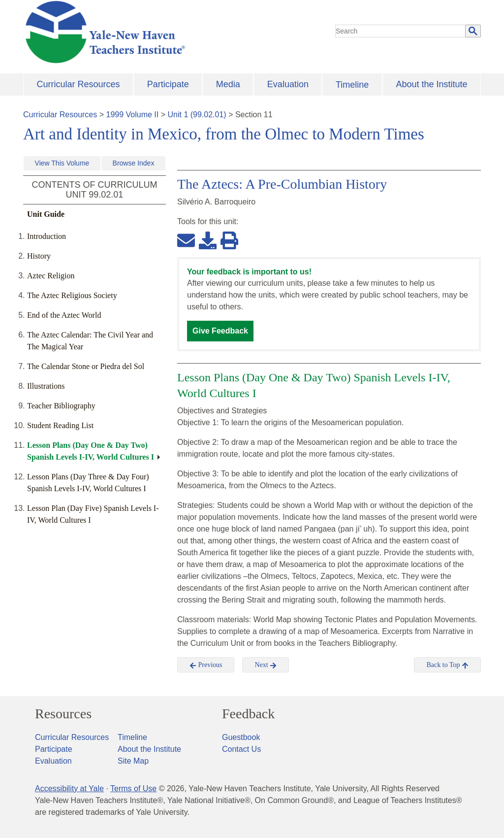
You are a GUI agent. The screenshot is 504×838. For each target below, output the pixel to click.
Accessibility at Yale (69, 788)
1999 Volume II (133, 115)
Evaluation (288, 84)
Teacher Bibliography (61, 406)
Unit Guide (46, 214)
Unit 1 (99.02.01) (197, 115)
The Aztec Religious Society (72, 295)
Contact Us (241, 749)
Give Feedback (220, 331)
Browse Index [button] (134, 163)
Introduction (47, 236)
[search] (401, 31)
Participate (168, 84)
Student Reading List (60, 425)
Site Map (133, 761)
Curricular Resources (79, 84)
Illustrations (46, 386)
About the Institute (431, 84)
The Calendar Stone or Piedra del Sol (86, 366)
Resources (63, 714)
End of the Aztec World (64, 315)
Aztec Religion (51, 276)
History (39, 256)
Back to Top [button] (447, 665)
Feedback (248, 714)
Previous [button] (206, 665)
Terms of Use (133, 788)
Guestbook (241, 737)
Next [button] (266, 665)
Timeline (352, 85)
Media (228, 84)
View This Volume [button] (62, 163)
